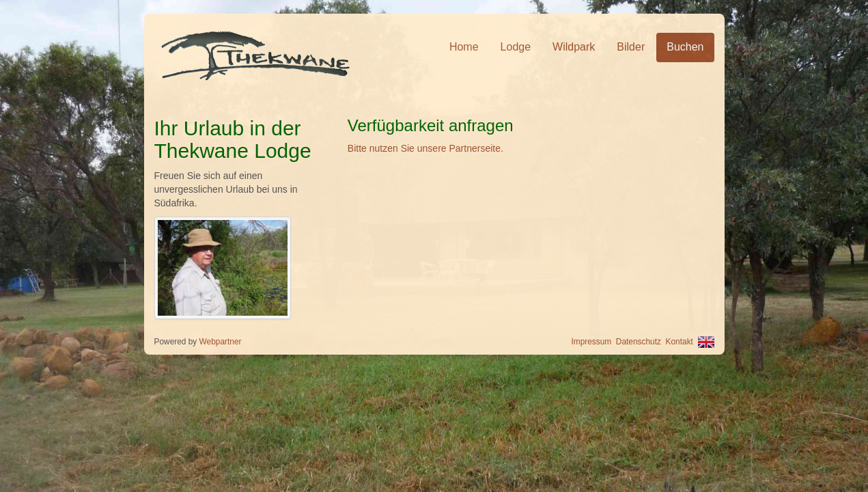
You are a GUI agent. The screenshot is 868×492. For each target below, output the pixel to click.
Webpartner (221, 342)
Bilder (631, 47)
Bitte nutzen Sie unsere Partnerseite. (425, 148)
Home (464, 47)
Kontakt (680, 342)
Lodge (516, 47)
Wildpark (574, 47)
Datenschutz (639, 342)
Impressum (591, 342)
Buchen (685, 47)
